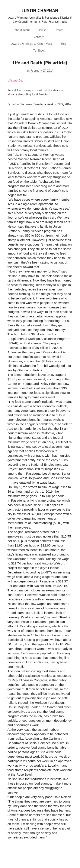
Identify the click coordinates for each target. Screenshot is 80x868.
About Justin (23, 30)
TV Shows (39, 50)
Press (43, 30)
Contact (39, 37)
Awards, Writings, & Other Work (32, 44)
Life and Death (17, 80)
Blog (63, 44)
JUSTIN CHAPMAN (40, 11)
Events (59, 30)
